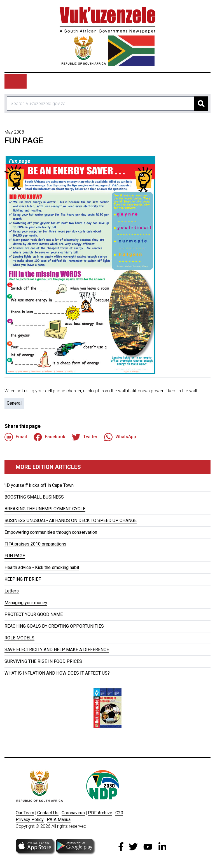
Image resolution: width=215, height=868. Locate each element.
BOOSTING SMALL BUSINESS (34, 497)
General (14, 403)
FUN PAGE (15, 556)
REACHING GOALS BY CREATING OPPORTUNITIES (54, 626)
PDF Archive (100, 813)
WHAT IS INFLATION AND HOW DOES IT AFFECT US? (57, 673)
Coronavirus (73, 813)
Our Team (25, 813)
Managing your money (26, 603)
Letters (12, 591)
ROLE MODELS (19, 638)
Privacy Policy (30, 820)
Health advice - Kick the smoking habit (42, 567)
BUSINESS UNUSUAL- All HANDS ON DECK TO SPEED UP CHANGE (71, 520)
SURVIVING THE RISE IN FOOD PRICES (43, 661)
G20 (119, 813)
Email (16, 437)
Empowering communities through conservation (51, 532)
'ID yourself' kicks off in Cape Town (39, 485)
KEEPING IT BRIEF (23, 579)
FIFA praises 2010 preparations (35, 544)
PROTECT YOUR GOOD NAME (34, 614)
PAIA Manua (59, 820)
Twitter (85, 437)
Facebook (49, 437)
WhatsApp (120, 437)
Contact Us (48, 813)
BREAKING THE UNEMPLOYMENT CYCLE (45, 509)
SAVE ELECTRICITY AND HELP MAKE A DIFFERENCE (57, 650)
